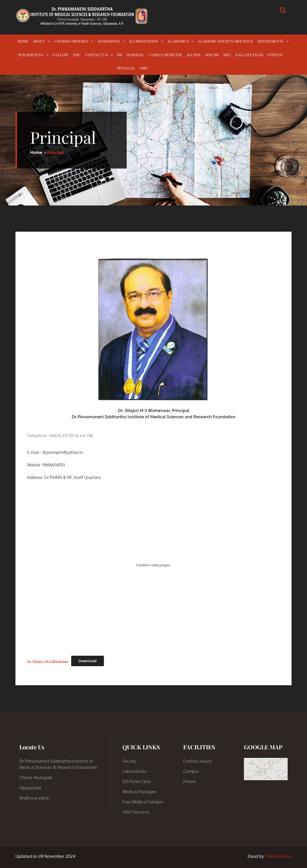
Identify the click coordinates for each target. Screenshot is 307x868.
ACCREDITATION (143, 41)
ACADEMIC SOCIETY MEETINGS (225, 41)
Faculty (129, 761)
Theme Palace (278, 856)
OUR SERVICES (30, 55)
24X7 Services (136, 812)
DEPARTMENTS (270, 41)
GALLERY (60, 55)
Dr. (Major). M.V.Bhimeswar (48, 661)
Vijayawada (30, 788)
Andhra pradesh (34, 798)
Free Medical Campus (143, 802)
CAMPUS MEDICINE (165, 55)
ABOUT (39, 41)
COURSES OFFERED (71, 41)
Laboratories (135, 771)
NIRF (143, 68)
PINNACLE (126, 68)
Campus (191, 771)
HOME (23, 41)
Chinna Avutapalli (36, 778)
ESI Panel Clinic (137, 781)
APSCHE (212, 55)
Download (88, 661)
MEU (227, 55)
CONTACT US (96, 55)
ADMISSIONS (108, 41)
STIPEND (275, 55)
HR (120, 55)
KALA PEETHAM (249, 55)
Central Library (197, 761)
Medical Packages (139, 792)
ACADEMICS (178, 41)
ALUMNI (193, 55)
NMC (77, 55)
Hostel (189, 781)
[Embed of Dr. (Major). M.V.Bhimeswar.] (154, 565)
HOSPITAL (135, 55)
